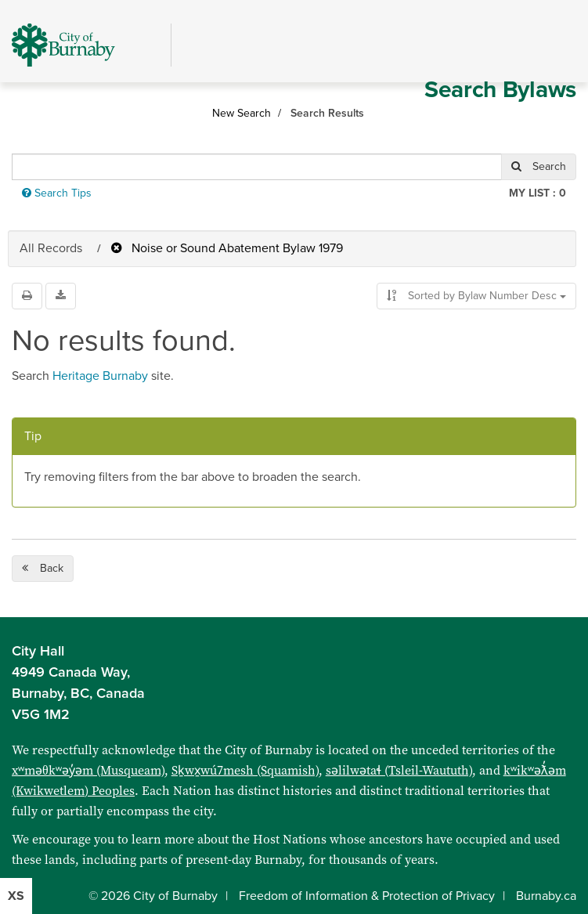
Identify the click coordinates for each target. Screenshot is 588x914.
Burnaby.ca (546, 896)
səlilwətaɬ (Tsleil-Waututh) (399, 770)
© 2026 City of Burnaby (153, 896)
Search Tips (57, 193)
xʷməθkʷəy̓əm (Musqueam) (88, 770)
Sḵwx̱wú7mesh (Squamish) (245, 770)
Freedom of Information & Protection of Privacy (367, 896)
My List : (537, 193)
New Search (242, 113)
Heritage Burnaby (100, 376)
